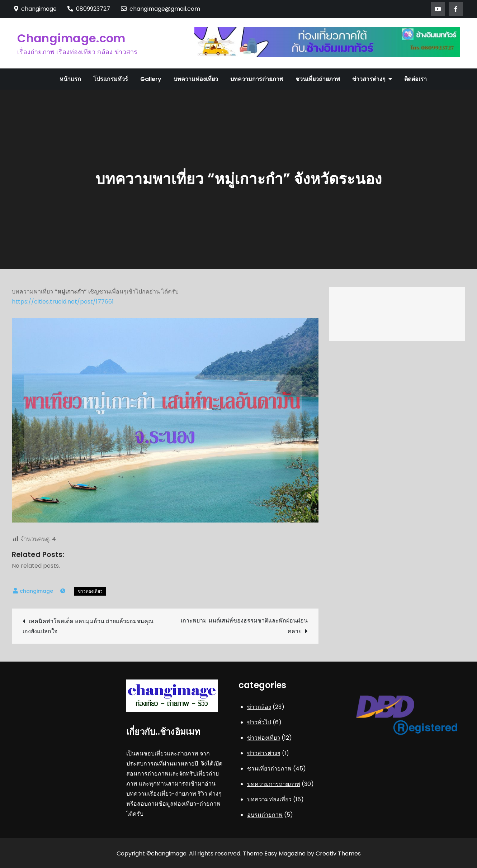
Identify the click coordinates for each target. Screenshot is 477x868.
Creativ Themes (338, 853)
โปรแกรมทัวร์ (111, 79)
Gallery (151, 79)
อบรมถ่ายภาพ (265, 815)
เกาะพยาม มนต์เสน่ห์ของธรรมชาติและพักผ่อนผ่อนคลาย (244, 626)
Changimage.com (71, 38)
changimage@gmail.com (160, 9)
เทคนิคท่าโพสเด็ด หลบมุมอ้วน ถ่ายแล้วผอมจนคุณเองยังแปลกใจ (88, 626)
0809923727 (89, 9)
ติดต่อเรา (415, 79)
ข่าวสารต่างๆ (369, 79)
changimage (36, 591)
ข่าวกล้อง (259, 707)
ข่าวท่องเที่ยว (90, 591)
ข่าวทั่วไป (259, 722)
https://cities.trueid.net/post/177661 (63, 302)
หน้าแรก (70, 79)
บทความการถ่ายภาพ (257, 79)
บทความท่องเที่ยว (196, 79)
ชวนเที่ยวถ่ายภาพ (318, 79)
